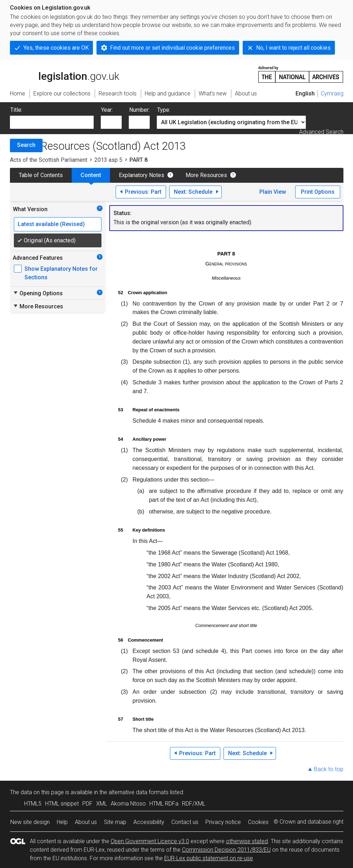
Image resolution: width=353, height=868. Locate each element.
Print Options (318, 192)
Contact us (185, 822)
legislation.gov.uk (65, 74)
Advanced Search (321, 132)
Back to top (329, 769)
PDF (87, 804)
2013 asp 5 (108, 160)
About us (86, 822)
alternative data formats (139, 792)
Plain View (273, 192)
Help (62, 822)
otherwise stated (247, 841)
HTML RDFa (164, 804)
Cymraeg (332, 94)
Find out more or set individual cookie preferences (172, 48)
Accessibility (149, 822)
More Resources (206, 175)
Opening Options (38, 293)
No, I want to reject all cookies (293, 48)
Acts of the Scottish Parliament (49, 160)
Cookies (258, 822)
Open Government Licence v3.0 (150, 841)
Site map (115, 822)
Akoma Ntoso (128, 804)
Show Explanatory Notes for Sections (61, 273)
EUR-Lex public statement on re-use (209, 858)
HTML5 (33, 804)
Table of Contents (41, 175)
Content (91, 175)
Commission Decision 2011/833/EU (226, 850)
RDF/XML (194, 804)
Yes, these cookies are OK (56, 48)
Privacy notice (223, 822)
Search (26, 145)
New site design (30, 822)
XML (102, 804)
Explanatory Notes (142, 175)
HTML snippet (62, 804)
